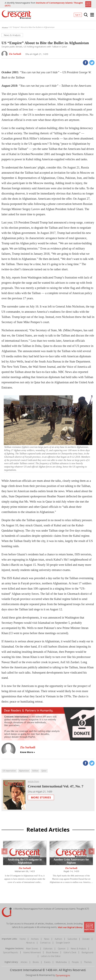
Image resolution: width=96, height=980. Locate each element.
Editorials (48, 949)
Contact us (45, 943)
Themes (88, 962)
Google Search (63, 943)
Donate (86, 939)
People (75, 962)
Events (47, 962)
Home (23, 939)
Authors (58, 939)
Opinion (62, 949)
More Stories (41, 797)
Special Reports (11, 952)
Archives (35, 939)
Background (87, 952)
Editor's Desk (70, 952)
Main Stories (32, 949)
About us (30, 943)
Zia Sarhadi (25, 868)
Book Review (52, 952)
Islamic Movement (32, 952)
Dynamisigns (63, 975)
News (47, 939)
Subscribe (72, 939)
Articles (24, 962)
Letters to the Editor (51, 956)
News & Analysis (78, 949)
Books (36, 962)
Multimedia (61, 962)
